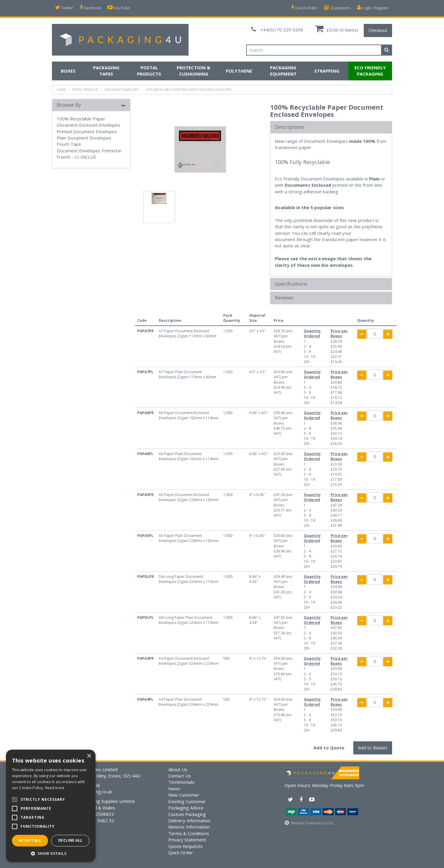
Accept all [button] (30, 840)
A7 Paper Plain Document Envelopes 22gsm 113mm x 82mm (188, 374)
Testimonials (181, 782)
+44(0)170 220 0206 (277, 30)
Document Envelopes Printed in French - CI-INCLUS (89, 154)
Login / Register (373, 8)
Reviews (284, 298)
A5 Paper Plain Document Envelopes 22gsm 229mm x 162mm (189, 538)
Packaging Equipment (283, 71)
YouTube (119, 8)
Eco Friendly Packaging (370, 71)
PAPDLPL (145, 617)
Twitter (64, 8)
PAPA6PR (145, 413)
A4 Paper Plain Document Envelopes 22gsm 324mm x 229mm (189, 702)
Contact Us (180, 776)
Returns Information (189, 827)
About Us (178, 769)
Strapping (327, 71)
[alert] (51, 806)
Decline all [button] (70, 840)
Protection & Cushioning (194, 71)
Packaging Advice (186, 808)
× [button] (89, 756)
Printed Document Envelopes (87, 131)
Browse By (69, 105)
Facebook (90, 8)
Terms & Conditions (189, 833)
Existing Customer (187, 801)
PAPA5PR (145, 495)
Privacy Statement (187, 840)
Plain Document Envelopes (84, 138)
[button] (51, 853)
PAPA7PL (145, 372)
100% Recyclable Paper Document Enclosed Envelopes (188, 90)
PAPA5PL (145, 536)
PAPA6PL (145, 454)
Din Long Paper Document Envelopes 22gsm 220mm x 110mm (189, 579)
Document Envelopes (122, 90)
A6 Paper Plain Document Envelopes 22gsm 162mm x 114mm (189, 456)
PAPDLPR (146, 577)
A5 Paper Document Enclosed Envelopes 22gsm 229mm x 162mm (189, 497)
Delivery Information (189, 820)
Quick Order (305, 8)
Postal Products (149, 71)
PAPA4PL (145, 699)
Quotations (337, 8)
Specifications (291, 284)
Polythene (239, 71)
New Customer (184, 795)
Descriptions (290, 127)
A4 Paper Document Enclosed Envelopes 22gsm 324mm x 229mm (189, 661)
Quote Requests (185, 846)
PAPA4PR (145, 658)
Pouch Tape (69, 144)
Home (61, 90)
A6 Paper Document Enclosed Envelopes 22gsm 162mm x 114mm (189, 415)
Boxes (68, 71)
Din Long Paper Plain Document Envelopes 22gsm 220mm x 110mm (189, 620)
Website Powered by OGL (312, 823)
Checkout (378, 30)
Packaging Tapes (106, 71)
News (174, 789)
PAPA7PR (145, 331)
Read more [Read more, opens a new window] (55, 788)
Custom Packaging (187, 814)
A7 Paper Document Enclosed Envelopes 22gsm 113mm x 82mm (188, 333)
